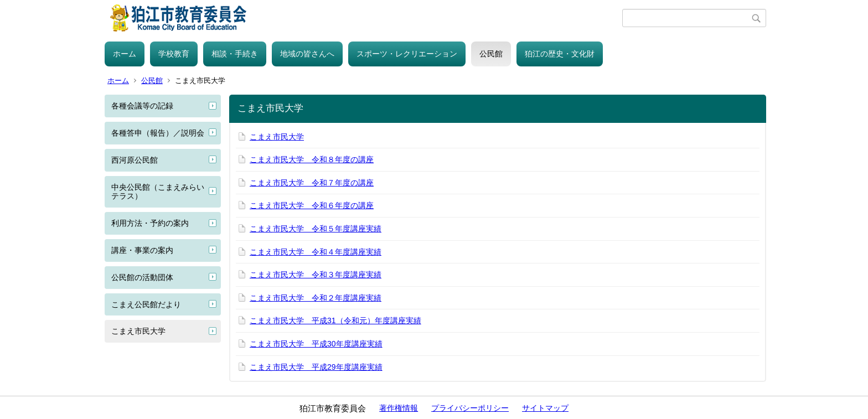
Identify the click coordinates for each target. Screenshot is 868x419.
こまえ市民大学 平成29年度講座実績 (316, 367)
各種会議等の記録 (142, 106)
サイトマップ (545, 408)
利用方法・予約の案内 (150, 223)
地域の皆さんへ (307, 54)
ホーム (125, 54)
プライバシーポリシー (470, 408)
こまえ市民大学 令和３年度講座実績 (316, 275)
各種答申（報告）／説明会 (158, 133)
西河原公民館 (135, 160)
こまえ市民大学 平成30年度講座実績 (316, 344)
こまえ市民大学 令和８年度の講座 (312, 159)
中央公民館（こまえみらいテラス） (158, 192)
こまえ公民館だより (146, 304)
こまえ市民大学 (138, 331)
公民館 (491, 54)
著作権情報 (399, 408)
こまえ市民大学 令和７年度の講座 (312, 183)
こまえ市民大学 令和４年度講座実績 (316, 252)
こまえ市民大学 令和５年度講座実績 (316, 229)
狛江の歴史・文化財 (560, 54)
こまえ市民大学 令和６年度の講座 (312, 205)
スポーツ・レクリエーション (407, 54)
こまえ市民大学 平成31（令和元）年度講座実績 (335, 320)
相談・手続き (235, 54)
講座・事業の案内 (142, 250)
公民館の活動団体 (142, 277)
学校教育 (174, 54)
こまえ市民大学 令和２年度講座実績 (316, 298)
